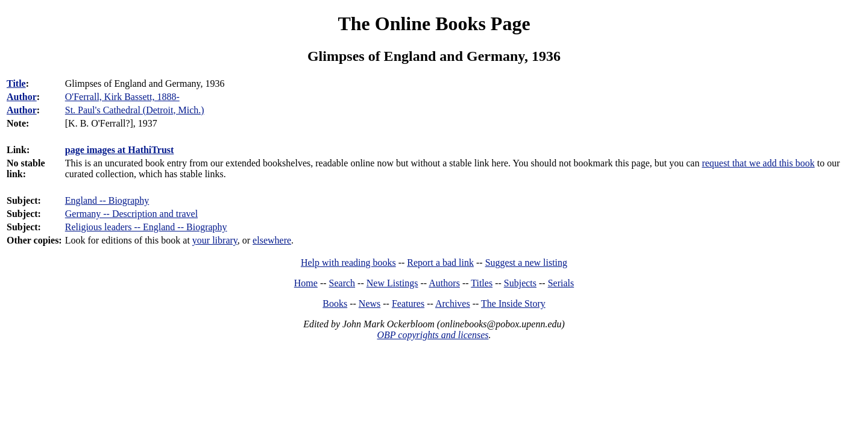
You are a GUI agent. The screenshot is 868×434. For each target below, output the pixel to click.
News (370, 303)
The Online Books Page (434, 24)
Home (306, 283)
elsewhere (272, 240)
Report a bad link (440, 263)
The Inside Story (513, 303)
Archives (453, 303)
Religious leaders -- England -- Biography (146, 227)
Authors (444, 283)
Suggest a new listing (526, 263)
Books (335, 303)
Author (22, 97)
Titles (482, 283)
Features (408, 303)
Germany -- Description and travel (131, 214)
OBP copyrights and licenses (432, 335)
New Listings (392, 283)
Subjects (520, 283)
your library (215, 240)
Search (342, 283)
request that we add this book (758, 163)
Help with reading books (348, 263)
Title (16, 83)
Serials (561, 283)
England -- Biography (107, 200)
